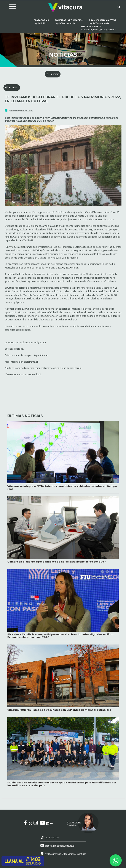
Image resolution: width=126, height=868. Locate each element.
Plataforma (41, 22)
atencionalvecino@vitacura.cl (60, 846)
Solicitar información (69, 22)
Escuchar (12, 88)
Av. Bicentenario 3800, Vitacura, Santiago (66, 854)
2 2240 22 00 (52, 837)
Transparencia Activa (103, 22)
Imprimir (53, 74)
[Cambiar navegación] (9, 7)
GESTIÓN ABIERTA (99, 28)
